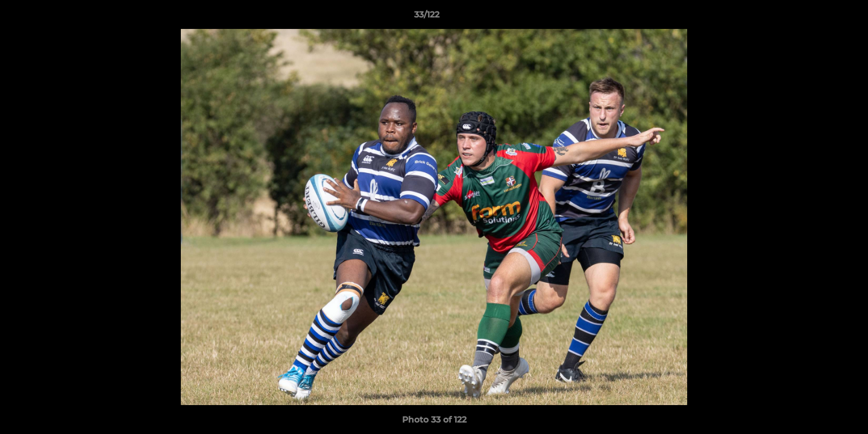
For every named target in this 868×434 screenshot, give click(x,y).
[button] (817, 17)
